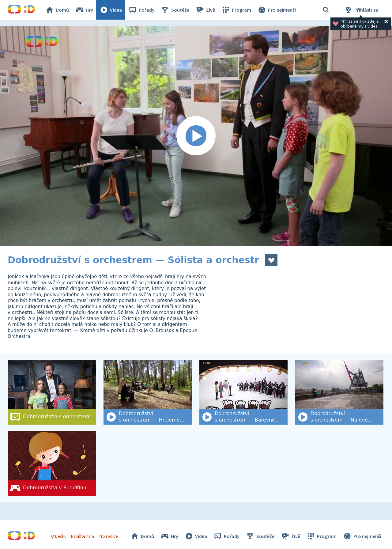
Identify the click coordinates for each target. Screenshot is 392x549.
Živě (205, 10)
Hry (84, 10)
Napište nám (82, 536)
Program (236, 10)
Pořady (141, 10)
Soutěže (175, 10)
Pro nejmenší (277, 10)
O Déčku (59, 536)
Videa (111, 10)
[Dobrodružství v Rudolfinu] (52, 463)
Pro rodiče (108, 536)
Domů (57, 10)
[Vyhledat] (326, 10)
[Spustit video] (196, 136)
